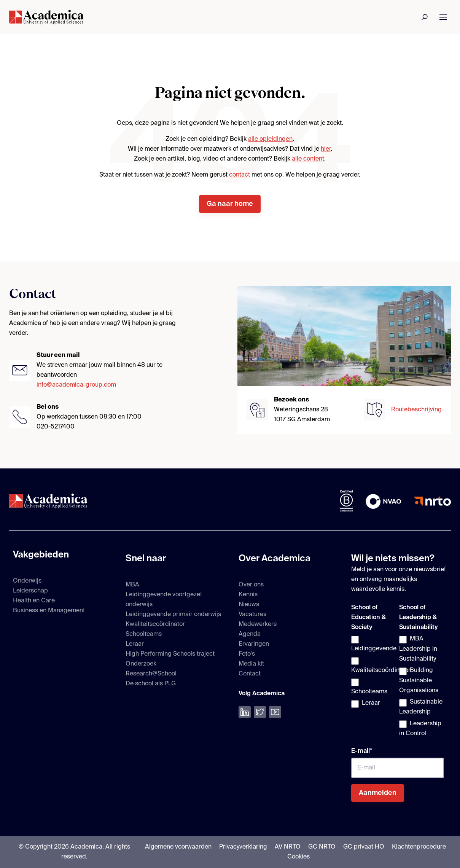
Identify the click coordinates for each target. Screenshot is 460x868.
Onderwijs (27, 581)
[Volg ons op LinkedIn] (245, 712)
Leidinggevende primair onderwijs (173, 615)
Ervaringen (254, 644)
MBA (132, 585)
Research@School (151, 674)
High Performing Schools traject (170, 654)
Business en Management (49, 611)
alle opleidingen (270, 139)
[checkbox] (374, 672)
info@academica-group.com (76, 385)
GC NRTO (322, 847)
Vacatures (252, 615)
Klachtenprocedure (419, 847)
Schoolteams (144, 634)
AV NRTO (288, 847)
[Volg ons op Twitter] (260, 712)
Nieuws (249, 605)
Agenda (250, 634)
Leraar (135, 644)
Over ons (251, 585)
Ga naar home (230, 204)
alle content (308, 159)
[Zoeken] (425, 17)
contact (240, 175)
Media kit (251, 664)
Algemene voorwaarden (178, 847)
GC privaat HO (364, 847)
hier (326, 149)
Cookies (298, 857)
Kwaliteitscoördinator (155, 624)
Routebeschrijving (416, 410)
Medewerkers (258, 624)
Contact (250, 674)
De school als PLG (151, 684)
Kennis (248, 595)
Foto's (247, 654)
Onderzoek (141, 664)
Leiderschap (30, 591)
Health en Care (34, 601)
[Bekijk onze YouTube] (275, 712)
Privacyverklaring (243, 847)
